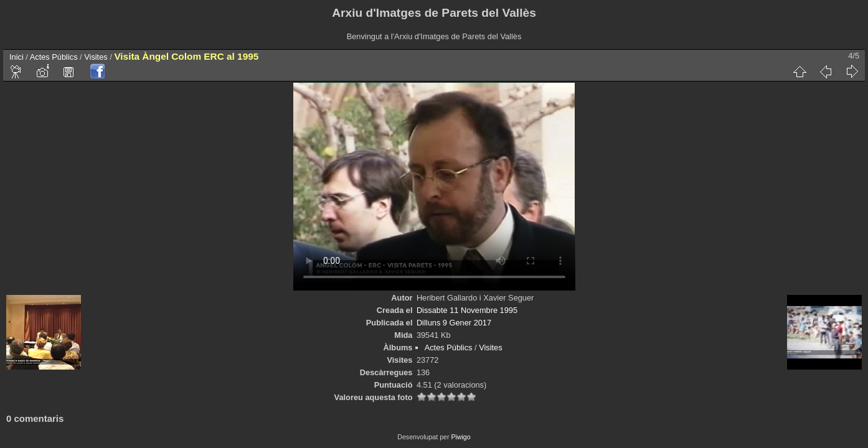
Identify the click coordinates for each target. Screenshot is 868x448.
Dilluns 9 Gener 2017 (454, 323)
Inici (17, 57)
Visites (96, 57)
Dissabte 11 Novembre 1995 (467, 310)
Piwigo (460, 437)
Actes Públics (54, 57)
